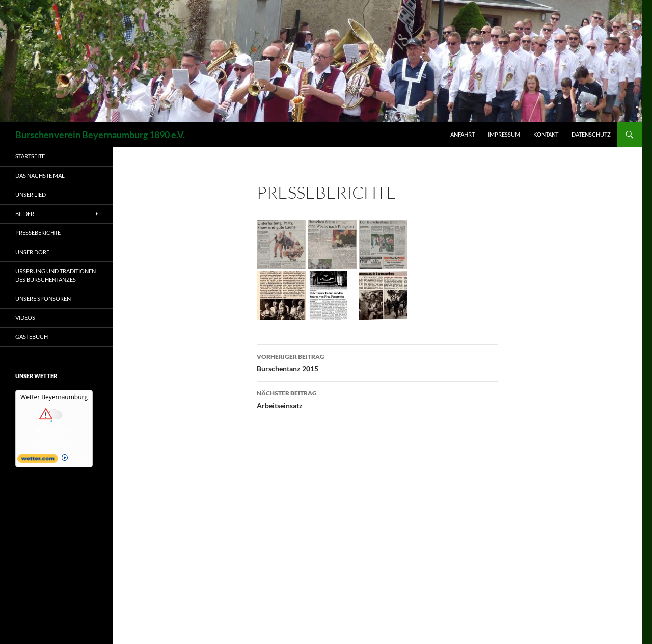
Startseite (30, 156)
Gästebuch (32, 337)
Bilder (25, 214)
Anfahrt (463, 134)
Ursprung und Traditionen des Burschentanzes (56, 275)
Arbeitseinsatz (377, 398)
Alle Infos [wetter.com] (76, 459)
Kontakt (546, 134)
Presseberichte (38, 233)
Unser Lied (31, 194)
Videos (25, 318)
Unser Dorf (32, 252)
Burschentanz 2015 (377, 362)
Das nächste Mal (40, 176)
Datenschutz (591, 134)
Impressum (504, 134)
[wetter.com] (38, 461)
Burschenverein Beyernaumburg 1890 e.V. (100, 135)
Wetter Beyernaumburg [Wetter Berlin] (54, 397)
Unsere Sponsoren (43, 298)
